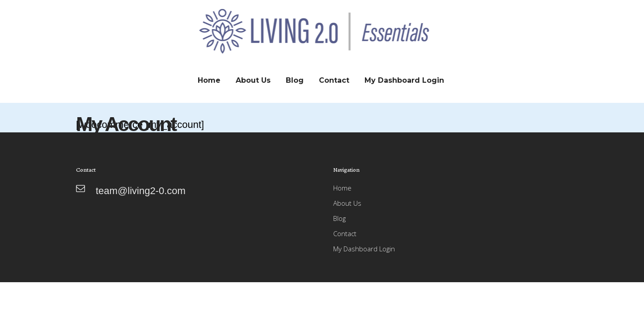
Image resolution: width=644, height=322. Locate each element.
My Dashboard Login (364, 249)
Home (342, 188)
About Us (347, 203)
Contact (345, 233)
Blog (339, 218)
